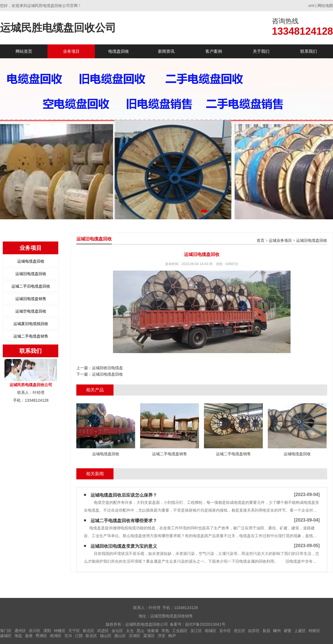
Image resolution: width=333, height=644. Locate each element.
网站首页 (24, 51)
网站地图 (325, 6)
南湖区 (56, 636)
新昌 (266, 631)
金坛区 (117, 631)
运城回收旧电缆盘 (107, 368)
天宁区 (74, 631)
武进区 (103, 631)
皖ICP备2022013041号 (205, 624)
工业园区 (180, 631)
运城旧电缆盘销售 (31, 299)
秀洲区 (41, 636)
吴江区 (196, 631)
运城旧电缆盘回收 (31, 274)
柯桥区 (314, 631)
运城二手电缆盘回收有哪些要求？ (124, 521)
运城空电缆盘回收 (31, 311)
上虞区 (300, 631)
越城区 (6, 636)
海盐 (18, 636)
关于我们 (261, 51)
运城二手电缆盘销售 (31, 336)
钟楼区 (60, 631)
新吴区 (91, 636)
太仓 (130, 631)
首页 (261, 241)
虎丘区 (239, 631)
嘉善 (29, 636)
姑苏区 (254, 631)
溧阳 (47, 631)
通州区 (20, 631)
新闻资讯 (166, 51)
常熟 (165, 631)
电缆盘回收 (119, 51)
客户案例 (214, 51)
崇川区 (35, 631)
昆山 (140, 631)
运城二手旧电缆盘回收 (31, 286)
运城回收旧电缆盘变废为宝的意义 (124, 546)
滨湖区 (135, 636)
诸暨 (287, 631)
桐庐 (172, 636)
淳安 (162, 636)
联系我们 (309, 51)
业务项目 (71, 51)
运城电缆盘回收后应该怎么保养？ (124, 495)
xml (311, 6)
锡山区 (106, 636)
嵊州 (277, 631)
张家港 (153, 631)
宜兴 (68, 636)
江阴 (79, 636)
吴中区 (225, 631)
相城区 (211, 631)
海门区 (6, 631)
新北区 (89, 631)
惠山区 (120, 636)
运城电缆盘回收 (31, 261)
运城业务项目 (280, 241)
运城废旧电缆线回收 (31, 324)
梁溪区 (149, 636)
